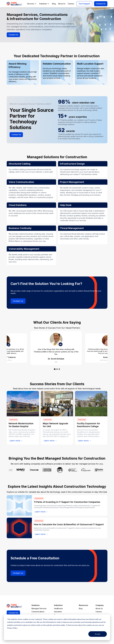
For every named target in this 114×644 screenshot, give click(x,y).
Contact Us (101, 4)
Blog (81, 608)
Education (58, 612)
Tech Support (84, 4)
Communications (38, 612)
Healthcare (58, 608)
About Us (99, 608)
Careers (99, 612)
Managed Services (39, 608)
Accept (98, 634)
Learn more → (16, 441)
